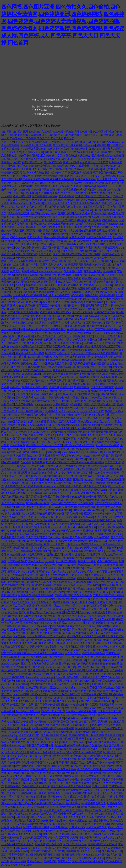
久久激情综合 (27, 619)
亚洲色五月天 (55, 554)
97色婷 (9, 473)
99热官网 (33, 739)
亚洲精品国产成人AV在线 (30, 398)
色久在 (19, 711)
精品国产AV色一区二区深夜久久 (103, 810)
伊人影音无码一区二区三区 (60, 667)
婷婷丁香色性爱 (111, 254)
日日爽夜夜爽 (72, 855)
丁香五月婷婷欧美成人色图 (105, 687)
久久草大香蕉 (87, 592)
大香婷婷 (64, 834)
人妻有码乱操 (61, 404)
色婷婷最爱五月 (82, 514)
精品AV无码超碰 (53, 565)
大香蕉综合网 (35, 647)
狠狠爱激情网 (97, 500)
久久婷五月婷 (105, 288)
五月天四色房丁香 (72, 616)
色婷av (46, 326)
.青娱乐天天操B (59, 241)
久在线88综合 (94, 299)
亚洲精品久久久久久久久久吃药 (44, 445)
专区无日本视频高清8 (39, 425)
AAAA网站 (103, 647)
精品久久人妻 (85, 640)
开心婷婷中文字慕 (76, 606)
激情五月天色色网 (40, 752)
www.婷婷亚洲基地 (72, 452)
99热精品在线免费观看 (88, 728)
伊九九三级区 (13, 514)
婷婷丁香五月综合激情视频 (57, 169)
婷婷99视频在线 (78, 820)
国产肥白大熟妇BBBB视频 (96, 694)
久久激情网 (31, 582)
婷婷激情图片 (48, 394)
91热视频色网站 (37, 367)
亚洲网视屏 (46, 265)
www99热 (98, 514)
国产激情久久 (108, 520)
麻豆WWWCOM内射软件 (39, 299)
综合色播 (93, 742)
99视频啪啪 (75, 292)
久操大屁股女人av (47, 527)
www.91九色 (18, 745)
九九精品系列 (35, 343)
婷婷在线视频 (13, 374)
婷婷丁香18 (89, 152)
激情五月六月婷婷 (53, 708)
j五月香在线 (20, 357)
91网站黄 (82, 220)
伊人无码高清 (103, 183)
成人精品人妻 (79, 650)
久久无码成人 (83, 664)
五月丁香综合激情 (105, 517)
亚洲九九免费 (56, 718)
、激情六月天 (53, 384)
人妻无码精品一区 (58, 722)
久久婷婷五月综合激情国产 (64, 694)
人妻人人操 (60, 265)
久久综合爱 (50, 647)
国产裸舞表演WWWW (45, 196)
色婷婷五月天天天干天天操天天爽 (97, 432)
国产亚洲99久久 (57, 797)
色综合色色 (11, 612)
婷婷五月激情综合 (103, 766)
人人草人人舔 (15, 299)
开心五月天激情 (96, 384)
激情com (28, 173)
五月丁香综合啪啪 (81, 786)
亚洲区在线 (31, 780)
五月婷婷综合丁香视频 (91, 636)
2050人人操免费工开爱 (50, 224)
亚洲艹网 (40, 766)
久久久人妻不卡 (33, 490)
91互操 (48, 200)
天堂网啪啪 (8, 333)
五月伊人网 (94, 660)
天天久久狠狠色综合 (13, 497)
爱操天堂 (84, 701)
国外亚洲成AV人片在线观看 (103, 633)
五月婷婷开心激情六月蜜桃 (36, 145)
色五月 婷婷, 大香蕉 (60, 749)
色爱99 (114, 231)
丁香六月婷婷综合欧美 (77, 657)
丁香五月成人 (64, 435)
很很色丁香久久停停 (59, 227)
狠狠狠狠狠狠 (49, 599)
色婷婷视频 (110, 271)
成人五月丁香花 (112, 449)
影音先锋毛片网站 (85, 179)
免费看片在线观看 (53, 691)
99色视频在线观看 (62, 626)
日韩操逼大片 (30, 292)
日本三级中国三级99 (98, 360)
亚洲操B (42, 797)
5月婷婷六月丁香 (60, 173)
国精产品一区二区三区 (23, 841)
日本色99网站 (98, 244)
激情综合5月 (82, 554)
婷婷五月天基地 (22, 169)
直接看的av (70, 432)
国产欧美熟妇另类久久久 (37, 370)
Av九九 (50, 763)
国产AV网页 (97, 374)
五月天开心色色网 (59, 756)
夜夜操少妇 (14, 572)
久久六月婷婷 (82, 213)
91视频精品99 (69, 306)
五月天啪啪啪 (33, 497)
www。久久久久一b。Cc (27, 326)
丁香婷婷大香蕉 (14, 640)
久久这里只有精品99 (105, 739)
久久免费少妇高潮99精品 (27, 295)
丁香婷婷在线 (76, 234)
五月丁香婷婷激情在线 (108, 329)
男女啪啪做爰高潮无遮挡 (30, 353)
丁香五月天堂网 (27, 159)
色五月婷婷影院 (94, 834)
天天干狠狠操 (9, 732)
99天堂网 (58, 370)
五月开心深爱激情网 (74, 633)
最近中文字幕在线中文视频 (99, 797)
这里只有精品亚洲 (80, 217)
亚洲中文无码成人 (62, 752)
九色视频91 (67, 316)
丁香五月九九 (36, 561)
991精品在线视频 (64, 698)
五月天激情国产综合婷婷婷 (70, 299)
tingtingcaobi (116, 224)
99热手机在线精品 (31, 329)
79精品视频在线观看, (38, 503)
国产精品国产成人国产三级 (79, 445)
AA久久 (20, 285)
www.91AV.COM (115, 142)
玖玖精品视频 (45, 520)
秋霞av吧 (59, 439)
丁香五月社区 (15, 442)
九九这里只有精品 (66, 561)
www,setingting (9, 735)
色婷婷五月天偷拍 (36, 227)
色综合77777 (8, 452)
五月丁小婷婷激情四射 (87, 428)
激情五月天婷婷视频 (44, 701)
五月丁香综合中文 (48, 838)
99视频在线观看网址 (51, 657)
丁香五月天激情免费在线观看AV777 (28, 261)
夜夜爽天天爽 (14, 589)
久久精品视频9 (24, 500)
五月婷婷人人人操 (33, 152)
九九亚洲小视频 (110, 425)
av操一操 (35, 599)
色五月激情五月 (72, 490)
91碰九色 (69, 776)
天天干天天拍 (72, 370)
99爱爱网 (118, 640)
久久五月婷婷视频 (35, 428)
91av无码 (45, 364)
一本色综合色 (91, 292)
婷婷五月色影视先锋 (93, 653)
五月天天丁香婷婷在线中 (42, 650)
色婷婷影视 (50, 861)
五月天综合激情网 (33, 623)
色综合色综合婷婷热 (73, 360)
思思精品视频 (13, 831)
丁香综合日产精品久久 (53, 333)
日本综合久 (114, 623)
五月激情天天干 (98, 575)
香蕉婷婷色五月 (30, 364)
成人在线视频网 (50, 735)
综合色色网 (75, 278)
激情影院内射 (29, 578)
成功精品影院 (107, 295)
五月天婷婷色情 (101, 718)
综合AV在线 (39, 391)
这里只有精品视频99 (82, 551)
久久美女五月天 (19, 599)
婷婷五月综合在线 (44, 190)
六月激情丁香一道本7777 (94, 162)
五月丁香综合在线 (90, 585)
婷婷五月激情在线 (49, 288)
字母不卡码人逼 (78, 391)
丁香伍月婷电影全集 (74, 384)
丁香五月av (89, 145)
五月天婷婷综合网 (12, 715)
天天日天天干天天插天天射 (74, 374)
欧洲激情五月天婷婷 (13, 537)
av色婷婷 (56, 633)
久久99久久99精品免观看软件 (96, 612)
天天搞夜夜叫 (18, 698)
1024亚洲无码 (33, 855)
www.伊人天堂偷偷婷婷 (35, 241)
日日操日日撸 (9, 159)
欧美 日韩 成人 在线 (13, 306)
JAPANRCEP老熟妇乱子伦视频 (47, 851)
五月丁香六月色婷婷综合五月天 (83, 544)
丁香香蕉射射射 (85, 159)
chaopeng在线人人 (69, 609)
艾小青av (68, 554)
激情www (79, 169)
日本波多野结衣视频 (87, 394)
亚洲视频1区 (97, 848)
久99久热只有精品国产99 (27, 691)
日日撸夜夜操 (23, 681)
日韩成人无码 (77, 827)
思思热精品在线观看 (45, 500)
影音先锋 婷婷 (26, 595)
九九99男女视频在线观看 (53, 582)
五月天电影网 (13, 288)
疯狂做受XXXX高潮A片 (108, 503)
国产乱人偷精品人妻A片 (94, 831)
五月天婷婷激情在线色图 (85, 520)
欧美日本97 (45, 254)
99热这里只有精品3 (26, 254)
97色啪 (41, 278)
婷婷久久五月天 (60, 551)
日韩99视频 (17, 667)
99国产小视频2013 (77, 715)
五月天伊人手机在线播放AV (77, 258)
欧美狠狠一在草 (50, 831)
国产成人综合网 (68, 421)
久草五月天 (103, 507)
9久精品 (11, 534)
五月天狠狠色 (60, 254)
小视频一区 (110, 548)
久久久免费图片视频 (38, 207)
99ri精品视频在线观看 (93, 803)
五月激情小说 (113, 302)
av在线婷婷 (112, 384)
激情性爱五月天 (87, 561)
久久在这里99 (32, 711)
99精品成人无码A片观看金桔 (73, 166)
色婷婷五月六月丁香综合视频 (90, 486)
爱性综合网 (45, 578)
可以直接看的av (59, 827)
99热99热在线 (18, 742)
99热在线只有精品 (105, 817)
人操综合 (49, 640)
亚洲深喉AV (72, 439)
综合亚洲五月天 (35, 483)
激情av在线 (59, 558)
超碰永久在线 (18, 418)
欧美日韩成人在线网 (30, 302)
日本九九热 (36, 810)
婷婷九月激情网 (22, 196)
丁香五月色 (11, 619)
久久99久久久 (113, 319)
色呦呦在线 (95, 807)
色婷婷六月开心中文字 (86, 193)
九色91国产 (45, 193)
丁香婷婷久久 (99, 684)
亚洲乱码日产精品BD (86, 469)
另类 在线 (111, 858)
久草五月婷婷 (77, 237)
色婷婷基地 (64, 275)
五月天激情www (60, 786)
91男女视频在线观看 (69, 619)
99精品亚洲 (80, 340)
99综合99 (72, 674)
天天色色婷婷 (93, 169)
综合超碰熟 (44, 551)
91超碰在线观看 (104, 759)
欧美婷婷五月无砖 (83, 466)
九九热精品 (30, 838)
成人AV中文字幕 (69, 831)
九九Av (90, 329)
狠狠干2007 (22, 851)
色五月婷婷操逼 (80, 534)
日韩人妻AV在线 (83, 408)
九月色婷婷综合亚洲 (30, 708)
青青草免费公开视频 (19, 210)
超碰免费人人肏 (17, 759)
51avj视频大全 (110, 169)
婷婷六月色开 (114, 500)
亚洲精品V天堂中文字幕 (101, 207)
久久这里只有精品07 (88, 203)
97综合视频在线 (46, 166)
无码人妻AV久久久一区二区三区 (53, 336)
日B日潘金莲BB (59, 670)
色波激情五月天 (92, 343)
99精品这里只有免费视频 (79, 517)
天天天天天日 (33, 537)
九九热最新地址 (100, 227)
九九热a (6, 292)
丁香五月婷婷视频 (49, 306)
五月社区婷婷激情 (38, 670)
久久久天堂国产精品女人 (85, 353)
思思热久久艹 (46, 507)
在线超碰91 (68, 159)
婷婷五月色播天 (27, 449)
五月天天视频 (64, 479)
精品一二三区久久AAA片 (55, 687)
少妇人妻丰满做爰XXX (77, 565)
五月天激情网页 (110, 278)
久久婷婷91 (61, 820)
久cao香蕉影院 (81, 749)
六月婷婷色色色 (33, 640)
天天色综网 (14, 609)
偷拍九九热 (33, 418)
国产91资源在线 (28, 612)
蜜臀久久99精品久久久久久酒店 (19, 643)
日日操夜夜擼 (101, 210)
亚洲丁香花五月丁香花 (32, 309)
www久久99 (8, 234)
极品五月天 (32, 677)
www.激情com (89, 200)
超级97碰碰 (31, 193)
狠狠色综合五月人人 (46, 524)
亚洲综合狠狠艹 (93, 333)
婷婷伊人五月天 (41, 248)
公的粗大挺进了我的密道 (73, 807)
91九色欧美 (61, 234)
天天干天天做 (113, 462)
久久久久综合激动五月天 (83, 241)
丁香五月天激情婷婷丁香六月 (75, 783)
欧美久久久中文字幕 (40, 415)
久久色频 (10, 807)
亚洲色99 (88, 531)
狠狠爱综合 (24, 183)
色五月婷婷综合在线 (48, 316)
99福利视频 (97, 756)
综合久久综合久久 (41, 602)
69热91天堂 (51, 179)
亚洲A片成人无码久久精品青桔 (72, 684)
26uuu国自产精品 (20, 602)
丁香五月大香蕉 (103, 350)
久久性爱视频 (116, 155)
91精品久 (51, 309)
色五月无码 (72, 612)
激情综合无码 (28, 340)
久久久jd (16, 292)
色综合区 (32, 507)
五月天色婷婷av (63, 340)
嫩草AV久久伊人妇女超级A (17, 190)
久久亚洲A (41, 517)
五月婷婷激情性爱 (58, 575)
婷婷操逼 (31, 224)
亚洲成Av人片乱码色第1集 (67, 282)
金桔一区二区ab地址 (73, 814)
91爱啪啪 (78, 810)
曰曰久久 (83, 674)
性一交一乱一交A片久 (47, 258)
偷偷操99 (47, 357)
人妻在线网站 (26, 186)
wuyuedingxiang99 (91, 855)
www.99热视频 (66, 728)
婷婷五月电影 (109, 660)
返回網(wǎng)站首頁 (44, 114)
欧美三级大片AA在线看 (60, 428)
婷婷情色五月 (110, 220)
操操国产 (50, 353)
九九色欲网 (96, 534)
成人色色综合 (15, 213)
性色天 (49, 483)
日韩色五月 (91, 705)
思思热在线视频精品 (41, 684)
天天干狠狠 (102, 159)
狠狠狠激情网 (106, 705)
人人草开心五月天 (108, 248)
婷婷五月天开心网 (111, 186)
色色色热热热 (18, 554)
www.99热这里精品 (40, 282)
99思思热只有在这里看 (102, 275)
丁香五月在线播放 (108, 527)
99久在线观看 (113, 735)
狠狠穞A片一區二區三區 (90, 667)
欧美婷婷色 (52, 469)
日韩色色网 (104, 200)
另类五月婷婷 (43, 155)
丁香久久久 (63, 353)
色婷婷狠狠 (80, 459)
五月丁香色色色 (103, 476)
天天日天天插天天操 (48, 251)
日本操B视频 (18, 445)
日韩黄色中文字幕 (57, 278)
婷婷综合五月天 (105, 558)
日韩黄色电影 (82, 387)
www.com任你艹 (53, 660)
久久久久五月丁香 (12, 476)
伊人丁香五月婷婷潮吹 (40, 698)
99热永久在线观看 (75, 497)
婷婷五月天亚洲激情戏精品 (55, 312)
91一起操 (111, 398)
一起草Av (23, 469)
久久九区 (27, 820)
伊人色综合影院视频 (24, 384)
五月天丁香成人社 (54, 606)
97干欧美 (63, 343)
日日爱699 (33, 633)
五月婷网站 (19, 636)
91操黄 (114, 647)
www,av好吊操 (16, 687)
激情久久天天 (91, 404)
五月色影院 (90, 722)
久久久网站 (117, 793)
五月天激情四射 (46, 841)
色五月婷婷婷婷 (44, 595)
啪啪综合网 (91, 295)
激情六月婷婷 (52, 152)
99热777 (21, 807)
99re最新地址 (92, 425)
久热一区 (13, 251)
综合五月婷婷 (72, 691)
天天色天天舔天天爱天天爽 (36, 217)
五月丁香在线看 (10, 340)
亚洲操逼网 (8, 507)
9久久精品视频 (42, 803)
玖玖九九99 (112, 316)
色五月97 (37, 565)
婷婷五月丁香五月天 (93, 780)
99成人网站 (84, 190)
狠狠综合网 (85, 838)
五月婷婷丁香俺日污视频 (58, 810)
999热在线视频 (64, 459)
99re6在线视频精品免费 (97, 681)
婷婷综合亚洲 (84, 578)
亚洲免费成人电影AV (27, 394)
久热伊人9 (16, 827)
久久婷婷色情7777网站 (14, 415)
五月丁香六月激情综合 (99, 237)
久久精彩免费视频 (15, 493)
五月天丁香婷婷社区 (75, 660)
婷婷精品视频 (77, 735)
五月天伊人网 (26, 517)
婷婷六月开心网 (10, 364)
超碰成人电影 (108, 404)
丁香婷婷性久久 (102, 408)
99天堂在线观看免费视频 (57, 510)
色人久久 (32, 244)
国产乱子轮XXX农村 (75, 844)
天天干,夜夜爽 (80, 261)
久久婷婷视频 (53, 360)
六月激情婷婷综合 (57, 391)
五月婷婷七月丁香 (46, 619)
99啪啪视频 (76, 404)
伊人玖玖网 (95, 715)
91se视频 (15, 820)
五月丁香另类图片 (96, 827)
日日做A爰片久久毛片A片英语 (71, 483)
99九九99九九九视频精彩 (67, 145)
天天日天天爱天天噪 (49, 159)
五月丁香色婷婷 (60, 295)
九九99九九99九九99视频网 (89, 268)
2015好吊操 (34, 357)
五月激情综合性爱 (85, 647)
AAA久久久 (98, 217)
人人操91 (29, 575)
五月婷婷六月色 (93, 452)
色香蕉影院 (54, 793)
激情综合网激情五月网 (36, 827)
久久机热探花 (99, 657)
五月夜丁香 (50, 343)
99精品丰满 (46, 439)
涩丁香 (62, 183)
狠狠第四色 (66, 408)
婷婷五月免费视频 (71, 152)
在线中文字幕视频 (102, 565)
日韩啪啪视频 (13, 786)
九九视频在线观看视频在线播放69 (90, 231)
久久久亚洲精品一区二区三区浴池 (46, 636)
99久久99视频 (51, 237)
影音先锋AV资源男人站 (15, 814)
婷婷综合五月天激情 (53, 711)
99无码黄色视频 (53, 490)
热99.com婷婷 (71, 162)
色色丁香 (37, 200)
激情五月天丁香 (115, 473)
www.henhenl (47, 677)
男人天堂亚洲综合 (107, 179)
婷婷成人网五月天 (103, 456)
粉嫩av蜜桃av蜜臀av (64, 578)
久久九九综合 (68, 251)
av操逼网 (99, 319)
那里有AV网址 (66, 394)
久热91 (27, 589)
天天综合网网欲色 (82, 312)
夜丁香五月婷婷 (102, 173)
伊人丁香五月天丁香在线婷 (95, 599)
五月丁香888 (38, 592)
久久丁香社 (104, 572)
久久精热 (100, 602)
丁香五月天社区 (24, 858)
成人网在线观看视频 (64, 800)
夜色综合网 (28, 316)
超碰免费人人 (50, 473)
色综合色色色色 (113, 834)
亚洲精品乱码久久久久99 (37, 558)
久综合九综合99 (33, 790)
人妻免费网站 (100, 357)
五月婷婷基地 (99, 155)
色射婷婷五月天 (74, 398)
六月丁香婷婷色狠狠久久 (46, 616)
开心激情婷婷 (80, 275)
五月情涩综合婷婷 (91, 708)
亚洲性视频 (94, 220)
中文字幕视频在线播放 (18, 585)
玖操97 (17, 162)
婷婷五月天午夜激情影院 (88, 752)
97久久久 (74, 623)
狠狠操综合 (109, 752)
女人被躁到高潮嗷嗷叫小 (19, 865)
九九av (113, 459)
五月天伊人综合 (51, 537)
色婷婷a (70, 773)
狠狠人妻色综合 (100, 346)
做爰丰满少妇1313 (29, 735)
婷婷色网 (71, 851)
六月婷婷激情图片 (62, 848)
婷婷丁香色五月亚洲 (17, 810)
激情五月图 (79, 435)
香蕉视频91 (38, 462)
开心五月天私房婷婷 (17, 684)
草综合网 (64, 186)
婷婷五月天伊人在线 (22, 705)
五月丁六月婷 (32, 381)
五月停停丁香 (76, 381)
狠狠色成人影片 (16, 776)
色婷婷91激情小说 (80, 149)
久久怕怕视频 (15, 575)
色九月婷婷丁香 (53, 162)
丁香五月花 (45, 244)
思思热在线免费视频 (80, 582)
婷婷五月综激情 (24, 844)
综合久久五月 (58, 674)
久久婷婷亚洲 (95, 650)
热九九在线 (28, 572)
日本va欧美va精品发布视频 (88, 510)
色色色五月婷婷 (80, 756)
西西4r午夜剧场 (87, 248)
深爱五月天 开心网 (83, 602)
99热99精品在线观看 (37, 544)
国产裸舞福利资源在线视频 (23, 312)
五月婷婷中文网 (84, 698)
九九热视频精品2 (54, 653)
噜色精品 (58, 200)
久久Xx (36, 169)
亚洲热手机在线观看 (58, 534)
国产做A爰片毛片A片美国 (34, 674)
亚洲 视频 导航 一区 (105, 578)
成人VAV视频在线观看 (54, 381)
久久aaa (109, 421)
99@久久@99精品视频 (105, 176)
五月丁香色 (8, 142)
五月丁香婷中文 (81, 227)
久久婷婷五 (76, 343)
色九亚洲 (51, 817)
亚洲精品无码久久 (35, 213)
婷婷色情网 (72, 592)
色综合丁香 (32, 687)
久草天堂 (15, 271)
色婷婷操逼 (58, 207)
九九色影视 (8, 844)
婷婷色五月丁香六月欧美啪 (77, 537)
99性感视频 (103, 145)
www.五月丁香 (104, 285)
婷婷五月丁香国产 (50, 630)
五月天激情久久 (95, 323)
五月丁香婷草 (21, 694)
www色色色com (68, 541)
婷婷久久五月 (108, 193)
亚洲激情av (65, 527)
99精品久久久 (14, 152)
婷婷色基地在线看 (66, 190)
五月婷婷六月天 (39, 756)
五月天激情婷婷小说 (44, 681)
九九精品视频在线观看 (63, 418)
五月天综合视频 (100, 824)
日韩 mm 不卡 (100, 786)
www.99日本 (76, 425)
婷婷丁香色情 (54, 585)
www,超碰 (88, 619)
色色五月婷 (81, 316)
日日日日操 (99, 664)
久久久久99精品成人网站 (66, 803)
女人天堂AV (57, 544)
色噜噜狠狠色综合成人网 (53, 292)
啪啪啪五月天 (38, 452)
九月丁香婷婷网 (115, 217)
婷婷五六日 (77, 834)
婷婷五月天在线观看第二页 (21, 527)
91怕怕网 (40, 844)
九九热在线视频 (93, 589)
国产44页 (28, 766)
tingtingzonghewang (68, 599)
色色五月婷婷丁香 (107, 561)
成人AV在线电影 (74, 705)
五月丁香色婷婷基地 (74, 326)
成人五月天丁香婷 (109, 251)
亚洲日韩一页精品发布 (58, 456)
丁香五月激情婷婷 (12, 149)
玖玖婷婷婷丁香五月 (33, 763)
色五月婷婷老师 (10, 728)
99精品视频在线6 (62, 193)
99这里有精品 (82, 346)
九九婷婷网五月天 (80, 357)
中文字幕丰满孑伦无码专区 (21, 783)
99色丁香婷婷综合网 (24, 551)
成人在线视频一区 (112, 851)
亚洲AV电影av (111, 299)
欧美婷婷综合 (29, 271)
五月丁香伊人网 (68, 838)
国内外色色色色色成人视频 (87, 861)
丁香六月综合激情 (100, 377)
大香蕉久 (50, 435)
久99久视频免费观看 (97, 670)
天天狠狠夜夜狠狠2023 (78, 790)
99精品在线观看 (112, 725)
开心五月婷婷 (91, 282)
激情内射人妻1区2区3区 (91, 800)
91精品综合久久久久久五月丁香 (23, 834)
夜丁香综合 (33, 742)
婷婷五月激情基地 (33, 360)
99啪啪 (64, 237)
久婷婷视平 (14, 763)
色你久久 (56, 326)
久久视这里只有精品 (13, 227)
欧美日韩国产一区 (32, 162)
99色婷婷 (70, 224)
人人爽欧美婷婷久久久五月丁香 (24, 510)
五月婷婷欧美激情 (87, 251)
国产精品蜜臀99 (38, 694)
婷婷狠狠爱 (113, 664)
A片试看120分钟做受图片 (79, 319)
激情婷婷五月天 (42, 824)
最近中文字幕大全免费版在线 (38, 664)
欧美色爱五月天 (35, 285)
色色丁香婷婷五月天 (79, 725)
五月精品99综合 (39, 769)
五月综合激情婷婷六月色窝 (31, 722)
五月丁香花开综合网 (13, 855)
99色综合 (18, 490)
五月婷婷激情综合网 (102, 701)
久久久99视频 (75, 333)
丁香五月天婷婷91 (26, 234)
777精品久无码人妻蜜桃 (80, 183)
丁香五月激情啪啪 (63, 415)
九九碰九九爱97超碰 (35, 149)
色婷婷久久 (76, 722)
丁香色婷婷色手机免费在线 (21, 166)
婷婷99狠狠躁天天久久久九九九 (104, 497)
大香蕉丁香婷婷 (55, 773)
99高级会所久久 (113, 534)
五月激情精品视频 (82, 173)
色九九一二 (97, 749)
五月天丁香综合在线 (13, 483)
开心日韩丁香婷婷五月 (18, 200)
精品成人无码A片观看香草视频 (78, 288)
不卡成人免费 (50, 302)
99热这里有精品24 (58, 149)
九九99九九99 (19, 367)
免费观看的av (102, 306)
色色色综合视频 (24, 258)
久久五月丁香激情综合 (100, 606)
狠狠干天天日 (55, 432)
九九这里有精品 (108, 742)
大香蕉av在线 (36, 435)
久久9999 (51, 213)
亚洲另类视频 (66, 213)
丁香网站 (21, 650)
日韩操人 (52, 421)
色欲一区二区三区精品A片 (73, 500)
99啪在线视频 (93, 234)
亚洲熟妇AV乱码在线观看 (47, 589)
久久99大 (77, 456)
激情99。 (6, 323)
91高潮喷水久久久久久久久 (60, 203)
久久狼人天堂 (28, 278)
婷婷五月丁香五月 (98, 459)
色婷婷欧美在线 (62, 602)
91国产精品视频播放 (54, 329)
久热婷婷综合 (49, 374)
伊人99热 (22, 435)
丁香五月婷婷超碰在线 (31, 411)
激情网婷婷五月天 (99, 391)
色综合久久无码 (17, 425)
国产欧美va (36, 660)
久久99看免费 (98, 483)
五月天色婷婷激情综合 (48, 858)
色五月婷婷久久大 (63, 346)
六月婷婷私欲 (28, 797)
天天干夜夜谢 (71, 585)
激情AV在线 (72, 507)
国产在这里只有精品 (27, 333)
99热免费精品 (60, 425)
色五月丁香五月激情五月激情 (94, 418)
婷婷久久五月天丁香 (89, 851)
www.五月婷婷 (87, 309)
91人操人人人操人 (15, 207)
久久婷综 (26, 462)
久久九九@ (40, 319)
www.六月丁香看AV (56, 623)
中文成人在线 (62, 210)
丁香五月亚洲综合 (66, 640)
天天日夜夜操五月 (53, 855)
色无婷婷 (110, 551)
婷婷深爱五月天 (36, 773)
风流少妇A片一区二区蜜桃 (60, 220)
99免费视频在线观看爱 (80, 350)
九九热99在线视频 (18, 660)
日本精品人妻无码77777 (93, 677)
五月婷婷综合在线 (70, 401)
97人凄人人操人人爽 (73, 323)
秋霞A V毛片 (81, 626)
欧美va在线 (113, 190)
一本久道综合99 (82, 176)
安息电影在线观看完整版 (31, 534)
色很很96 (95, 674)
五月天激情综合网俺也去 (90, 858)
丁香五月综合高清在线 (50, 548)
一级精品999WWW (71, 531)
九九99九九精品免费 (107, 445)
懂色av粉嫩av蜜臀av (90, 541)
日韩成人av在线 (24, 336)
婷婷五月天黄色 (90, 609)
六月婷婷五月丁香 (104, 312)
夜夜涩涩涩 (64, 861)
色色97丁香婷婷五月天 (23, 520)
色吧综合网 (17, 428)
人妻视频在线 (15, 790)
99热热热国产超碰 (55, 350)
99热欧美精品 (42, 626)
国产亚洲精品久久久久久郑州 (71, 442)
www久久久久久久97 (92, 411)
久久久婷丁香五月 (112, 728)
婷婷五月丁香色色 (53, 497)
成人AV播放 (112, 800)
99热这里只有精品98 (88, 224)
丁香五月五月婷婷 (33, 179)
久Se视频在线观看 (42, 210)
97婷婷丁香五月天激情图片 (85, 254)
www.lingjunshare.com (50, 271)
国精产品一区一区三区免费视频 (44, 776)
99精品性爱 (54, 452)
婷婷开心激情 (35, 237)
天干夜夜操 (86, 739)
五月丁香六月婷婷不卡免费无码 (71, 244)
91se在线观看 (9, 657)
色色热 (46, 295)
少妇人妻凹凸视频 (66, 759)
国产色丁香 (45, 346)
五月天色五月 (31, 715)
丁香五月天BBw (95, 814)
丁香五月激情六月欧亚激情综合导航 (59, 780)
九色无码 (99, 698)
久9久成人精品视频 (21, 824)
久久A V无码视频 (104, 619)
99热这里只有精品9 (21, 319)
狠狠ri (19, 766)
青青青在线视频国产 (32, 350)
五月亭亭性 (32, 265)
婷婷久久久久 (35, 861)
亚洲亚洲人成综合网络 (35, 387)
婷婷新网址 (23, 592)
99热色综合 (84, 155)
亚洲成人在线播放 (73, 568)
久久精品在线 (86, 503)
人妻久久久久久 (91, 630)
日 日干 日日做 (64, 763)
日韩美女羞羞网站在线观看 (77, 793)
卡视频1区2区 (45, 340)
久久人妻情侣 (29, 288)
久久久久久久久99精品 (51, 612)
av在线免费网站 (109, 394)
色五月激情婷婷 (95, 735)
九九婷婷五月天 (95, 142)
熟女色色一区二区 (95, 398)
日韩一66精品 (99, 213)
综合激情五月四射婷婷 (78, 718)
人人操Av (111, 667)
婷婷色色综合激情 (91, 401)
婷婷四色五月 (116, 357)
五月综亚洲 (20, 473)
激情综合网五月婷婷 (24, 548)
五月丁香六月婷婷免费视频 (91, 773)
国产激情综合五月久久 (45, 401)
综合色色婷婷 (54, 844)
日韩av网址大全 (65, 664)
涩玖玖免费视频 (48, 275)
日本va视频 (112, 374)
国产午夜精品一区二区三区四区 (104, 493)
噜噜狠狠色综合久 (83, 336)
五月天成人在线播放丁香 (88, 763)
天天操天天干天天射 (109, 711)
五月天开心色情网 (70, 524)
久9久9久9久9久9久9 (17, 752)
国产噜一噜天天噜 (54, 790)
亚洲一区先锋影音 (12, 838)
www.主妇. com (43, 404)
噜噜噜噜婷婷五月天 (46, 186)
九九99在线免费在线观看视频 (38, 514)
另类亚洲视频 (61, 357)
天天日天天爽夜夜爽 (102, 387)
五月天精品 (8, 353)
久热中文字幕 (66, 647)
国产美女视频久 (38, 466)
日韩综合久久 (62, 520)
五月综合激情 (72, 200)
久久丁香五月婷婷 (90, 643)
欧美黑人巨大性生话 (63, 377)
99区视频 (67, 268)
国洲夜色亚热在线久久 (70, 681)
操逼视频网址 (34, 606)
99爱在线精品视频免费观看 (104, 442)
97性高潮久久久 (28, 346)
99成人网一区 (96, 316)
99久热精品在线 (102, 265)
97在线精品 (63, 650)
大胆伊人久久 (72, 708)
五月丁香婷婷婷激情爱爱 (49, 705)
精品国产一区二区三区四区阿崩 (40, 609)
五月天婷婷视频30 (43, 820)
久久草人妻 (32, 479)
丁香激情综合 (29, 786)
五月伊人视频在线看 (22, 176)
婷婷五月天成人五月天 (64, 248)
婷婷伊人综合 (37, 817)
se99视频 (100, 473)
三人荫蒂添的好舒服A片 (106, 790)
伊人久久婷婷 (18, 861)
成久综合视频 (42, 173)
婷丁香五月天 (18, 244)
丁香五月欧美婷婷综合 (64, 503)
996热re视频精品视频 (44, 728)
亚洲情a (15, 630)
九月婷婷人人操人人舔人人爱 (62, 411)
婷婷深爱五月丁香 (81, 766)
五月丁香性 (113, 653)
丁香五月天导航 (10, 220)
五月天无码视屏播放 (101, 261)
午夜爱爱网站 (45, 234)
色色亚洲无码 (108, 609)
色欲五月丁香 (13, 316)
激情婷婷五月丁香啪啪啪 (81, 558)
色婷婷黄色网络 (109, 353)
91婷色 (104, 224)
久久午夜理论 (102, 537)
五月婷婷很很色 (110, 674)
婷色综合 (71, 155)
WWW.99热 (77, 295)
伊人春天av (58, 155)
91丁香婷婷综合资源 (71, 302)
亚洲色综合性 (66, 476)
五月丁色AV (103, 309)
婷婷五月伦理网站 (91, 691)
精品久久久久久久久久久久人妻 (76, 817)
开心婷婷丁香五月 (28, 657)
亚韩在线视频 (53, 268)
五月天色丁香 (15, 780)
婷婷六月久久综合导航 (91, 421)
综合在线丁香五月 (15, 647)
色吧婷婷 (72, 636)
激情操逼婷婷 (111, 589)
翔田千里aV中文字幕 (87, 776)
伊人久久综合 (23, 248)
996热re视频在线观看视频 (25, 531)
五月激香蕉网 (66, 179)
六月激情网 (111, 510)
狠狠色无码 (17, 268)
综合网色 (41, 575)
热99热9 (111, 483)
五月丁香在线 (13, 241)
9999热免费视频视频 (59, 367)
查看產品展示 (41, 110)
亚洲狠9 (10, 851)
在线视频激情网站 (99, 820)
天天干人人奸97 (89, 439)
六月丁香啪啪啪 (24, 404)
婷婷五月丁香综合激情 (73, 742)
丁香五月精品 (75, 797)
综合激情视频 (77, 670)
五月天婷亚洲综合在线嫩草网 (40, 476)
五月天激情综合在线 (67, 677)
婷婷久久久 (68, 858)
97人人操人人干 (37, 432)
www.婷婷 (109, 763)
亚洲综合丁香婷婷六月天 (109, 336)
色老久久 (89, 479)
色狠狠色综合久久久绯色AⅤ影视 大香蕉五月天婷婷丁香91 (39, 486)
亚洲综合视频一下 (48, 408)
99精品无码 (54, 323)
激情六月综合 (81, 841)
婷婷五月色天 (115, 213)
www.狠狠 (40, 421)
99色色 (14, 346)
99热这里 (26, 728)
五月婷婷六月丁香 (15, 343)
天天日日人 (103, 592)
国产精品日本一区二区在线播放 (67, 142)
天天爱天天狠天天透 (32, 220)
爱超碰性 (97, 725)
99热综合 (15, 387)
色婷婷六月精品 (114, 411)
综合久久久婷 (111, 401)
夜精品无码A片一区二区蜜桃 (27, 203)
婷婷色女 (15, 578)
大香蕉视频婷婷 (103, 466)
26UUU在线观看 (31, 374)
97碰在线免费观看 (21, 401)
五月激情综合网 (17, 773)
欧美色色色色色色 (82, 595)
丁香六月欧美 (23, 142)
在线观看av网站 (91, 278)
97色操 (118, 612)
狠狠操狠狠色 (47, 479)
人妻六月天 (65, 473)
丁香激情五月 (104, 367)
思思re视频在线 (106, 722)
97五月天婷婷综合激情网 (24, 439)
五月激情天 (102, 370)
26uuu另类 (114, 677)
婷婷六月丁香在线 (40, 377)
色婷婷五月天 (26, 626)
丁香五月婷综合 (73, 548)
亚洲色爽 (78, 479)
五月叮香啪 (51, 807)
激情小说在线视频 (15, 541)
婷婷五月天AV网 (71, 630)
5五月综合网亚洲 (68, 739)
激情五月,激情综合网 (61, 387)
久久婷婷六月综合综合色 (85, 186)
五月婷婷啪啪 (66, 196)
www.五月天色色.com (94, 490)
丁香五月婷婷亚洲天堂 (93, 623)
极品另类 (118, 350)
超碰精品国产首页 (63, 824)
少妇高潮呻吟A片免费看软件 (54, 449)
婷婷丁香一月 (26, 155)
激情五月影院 (71, 643)
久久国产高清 (40, 142)
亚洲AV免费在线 (93, 548)
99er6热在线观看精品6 (91, 462)
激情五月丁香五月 (37, 745)
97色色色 (21, 432)
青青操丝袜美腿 (93, 271)
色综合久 (13, 674)
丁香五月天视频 (93, 568)
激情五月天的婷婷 (67, 309)
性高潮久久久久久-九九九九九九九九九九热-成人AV (66, 572)
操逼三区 (21, 507)
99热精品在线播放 (59, 745)
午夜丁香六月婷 (10, 797)
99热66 (16, 664)
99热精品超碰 (88, 507)
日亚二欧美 (35, 473)
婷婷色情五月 (15, 582)
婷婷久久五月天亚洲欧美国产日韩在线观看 (70, 285)
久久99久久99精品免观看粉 (81, 711)
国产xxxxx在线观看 (26, 275)
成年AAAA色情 (79, 687)
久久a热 (103, 241)
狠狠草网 (95, 554)
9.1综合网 (44, 786)
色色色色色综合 (55, 592)
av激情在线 (23, 452)
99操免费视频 (27, 251)
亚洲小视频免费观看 (46, 176)
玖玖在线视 (67, 469)
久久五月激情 (91, 616)
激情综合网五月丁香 (24, 408)
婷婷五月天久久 (10, 217)
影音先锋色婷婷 (29, 630)
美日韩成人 (77, 745)
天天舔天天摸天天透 (80, 265)
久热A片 (50, 561)
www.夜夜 (49, 759)
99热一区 (18, 193)
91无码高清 (81, 415)
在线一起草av (105, 340)
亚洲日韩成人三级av (60, 466)
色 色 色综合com (50, 531)
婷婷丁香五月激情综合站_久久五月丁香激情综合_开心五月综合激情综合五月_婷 (64, 732)
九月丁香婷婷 (82, 824)
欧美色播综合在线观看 (102, 415)
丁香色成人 (117, 145)
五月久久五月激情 (83, 473)
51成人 (88, 456)
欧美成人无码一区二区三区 (62, 462)
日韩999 (92, 340)
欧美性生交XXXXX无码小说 (106, 841)
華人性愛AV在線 (73, 271)
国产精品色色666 (17, 561)
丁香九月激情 (55, 319)
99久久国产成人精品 (13, 544)
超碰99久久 (38, 585)
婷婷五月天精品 (34, 667)
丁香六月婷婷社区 (60, 261)
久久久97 (92, 435)
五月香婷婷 (19, 718)
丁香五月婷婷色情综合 (104, 166)
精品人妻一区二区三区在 (38, 442)
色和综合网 (17, 381)
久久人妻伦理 (14, 558)
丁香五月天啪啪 (55, 398)
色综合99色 (117, 360)
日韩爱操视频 (62, 595)
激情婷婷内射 (105, 152)
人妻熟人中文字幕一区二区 (32, 749)
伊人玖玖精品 (64, 841)
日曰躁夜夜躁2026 (12, 360)
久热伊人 (51, 183)
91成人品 (111, 602)
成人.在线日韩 (110, 554)
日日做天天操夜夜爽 (83, 367)
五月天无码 (22, 282)
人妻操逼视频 (86, 306)
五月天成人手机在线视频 (19, 524)
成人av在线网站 (100, 149)
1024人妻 (119, 288)
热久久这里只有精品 (96, 745)
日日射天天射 (102, 531)
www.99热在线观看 (82, 210)
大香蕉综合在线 (10, 145)
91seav (41, 384)
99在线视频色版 (17, 633)
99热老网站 (66, 176)
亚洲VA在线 (98, 190)
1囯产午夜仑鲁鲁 (34, 268)
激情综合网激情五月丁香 (32, 793)
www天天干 (88, 370)
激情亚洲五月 (102, 793)
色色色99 (45, 633)
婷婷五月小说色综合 (24, 725)
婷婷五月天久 (64, 514)
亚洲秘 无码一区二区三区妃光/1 (93, 196)
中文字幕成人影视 (95, 381)
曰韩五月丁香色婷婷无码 (110, 479)
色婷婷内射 (82, 377)
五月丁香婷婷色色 (37, 493)
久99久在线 (38, 183)
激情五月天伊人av (37, 718)
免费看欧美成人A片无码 (30, 456)
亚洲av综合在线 (108, 292)
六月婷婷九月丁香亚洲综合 (102, 326)
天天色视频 (32, 306)
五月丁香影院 (60, 217)
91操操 (45, 418)
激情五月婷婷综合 (73, 589)
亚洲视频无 (24, 616)
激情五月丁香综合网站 (53, 715)
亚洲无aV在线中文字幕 (63, 769)
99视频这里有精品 (94, 302)
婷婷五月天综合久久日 (21, 421)
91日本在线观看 (84, 476)
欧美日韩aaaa (37, 469)
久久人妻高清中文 (76, 207)
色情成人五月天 (109, 282)
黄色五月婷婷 (111, 691)
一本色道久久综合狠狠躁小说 (30, 323)
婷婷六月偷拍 (18, 237)
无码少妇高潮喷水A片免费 (87, 449)
